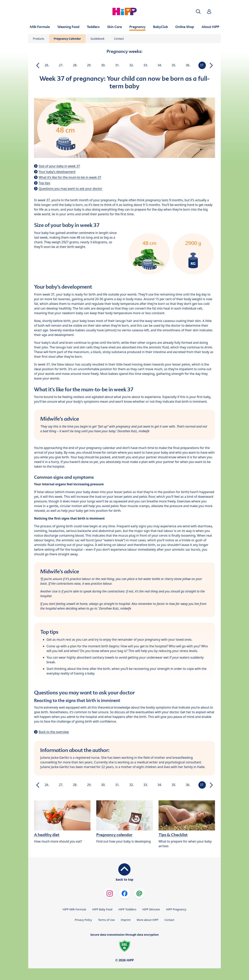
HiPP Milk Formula (74, 909)
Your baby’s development (57, 172)
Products (39, 39)
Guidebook (97, 39)
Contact (119, 39)
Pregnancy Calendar (67, 39)
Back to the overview (54, 732)
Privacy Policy (83, 920)
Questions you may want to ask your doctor (71, 189)
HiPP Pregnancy (176, 909)
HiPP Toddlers (127, 909)
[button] (198, 12)
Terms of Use (106, 920)
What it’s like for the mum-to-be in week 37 (70, 177)
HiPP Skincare (151, 909)
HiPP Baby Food (102, 909)
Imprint (126, 920)
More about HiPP (147, 920)
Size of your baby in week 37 (59, 166)
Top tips (44, 183)
